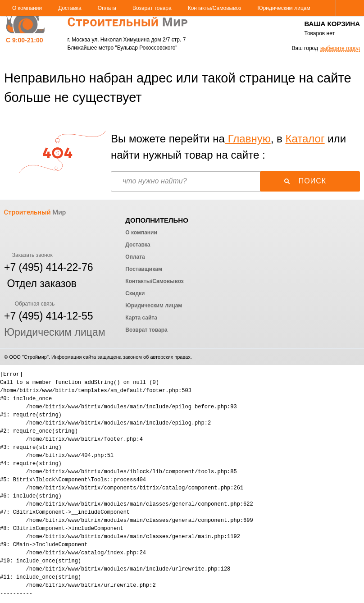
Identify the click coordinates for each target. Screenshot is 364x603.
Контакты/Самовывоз (215, 8)
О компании (27, 8)
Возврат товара (152, 8)
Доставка (70, 8)
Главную (248, 139)
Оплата (107, 8)
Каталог (305, 139)
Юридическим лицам (284, 8)
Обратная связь (29, 304)
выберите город (340, 48)
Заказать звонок (28, 255)
